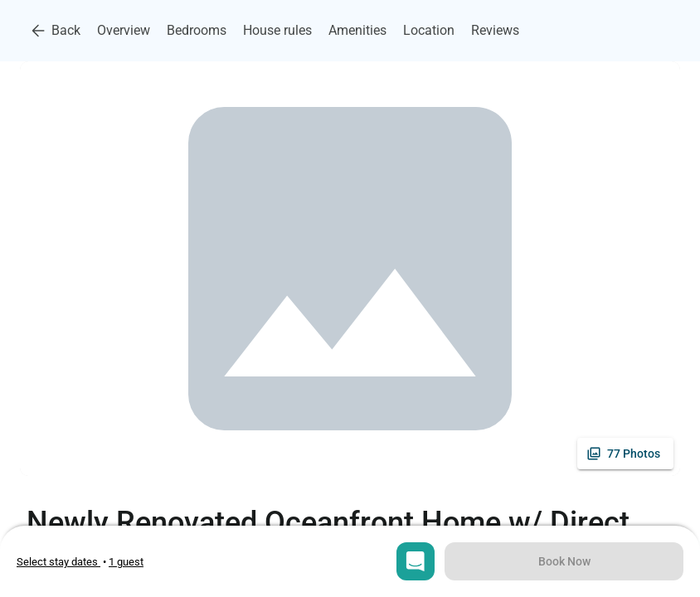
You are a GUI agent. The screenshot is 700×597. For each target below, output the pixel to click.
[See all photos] (625, 454)
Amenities (357, 30)
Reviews (495, 30)
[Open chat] (416, 561)
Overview (124, 30)
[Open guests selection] (126, 562)
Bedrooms (197, 30)
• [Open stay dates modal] (63, 562)
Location (429, 30)
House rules (277, 30)
